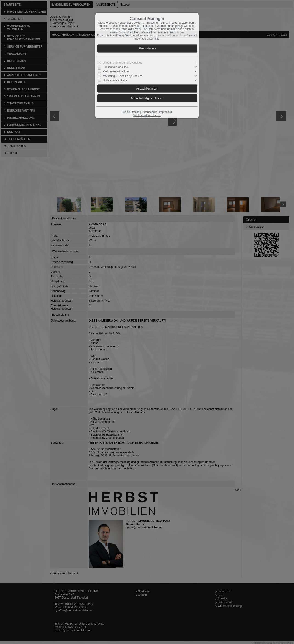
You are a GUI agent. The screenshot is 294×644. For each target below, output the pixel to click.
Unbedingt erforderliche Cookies (123, 63)
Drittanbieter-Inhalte (115, 80)
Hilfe (157, 39)
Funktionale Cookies (115, 67)
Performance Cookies (116, 71)
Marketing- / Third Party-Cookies (123, 76)
